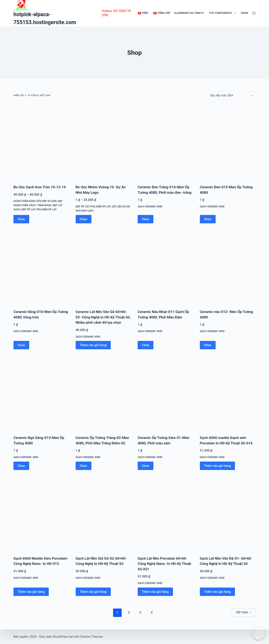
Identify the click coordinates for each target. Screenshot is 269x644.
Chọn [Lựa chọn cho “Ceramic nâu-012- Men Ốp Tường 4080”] (208, 345)
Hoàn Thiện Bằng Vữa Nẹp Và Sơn (35, 201)
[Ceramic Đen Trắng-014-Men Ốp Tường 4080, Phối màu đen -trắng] (166, 142)
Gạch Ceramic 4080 (150, 207)
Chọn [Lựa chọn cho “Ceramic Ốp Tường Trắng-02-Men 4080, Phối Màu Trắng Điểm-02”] (84, 466)
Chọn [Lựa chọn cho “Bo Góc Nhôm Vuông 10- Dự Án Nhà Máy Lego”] (84, 219)
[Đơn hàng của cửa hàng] (231, 96)
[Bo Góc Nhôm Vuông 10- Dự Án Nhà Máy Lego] (104, 142)
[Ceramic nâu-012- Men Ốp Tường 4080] (228, 267)
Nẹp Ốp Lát (28, 209)
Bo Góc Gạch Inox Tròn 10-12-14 (40, 187)
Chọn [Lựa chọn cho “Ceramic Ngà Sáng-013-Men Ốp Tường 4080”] (21, 466)
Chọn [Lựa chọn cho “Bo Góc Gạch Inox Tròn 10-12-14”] (21, 219)
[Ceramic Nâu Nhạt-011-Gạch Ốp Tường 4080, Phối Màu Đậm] (166, 267)
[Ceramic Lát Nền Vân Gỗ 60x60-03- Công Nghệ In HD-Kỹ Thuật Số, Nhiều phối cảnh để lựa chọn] (104, 267)
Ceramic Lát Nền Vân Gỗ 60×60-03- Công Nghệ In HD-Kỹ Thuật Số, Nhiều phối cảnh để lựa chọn (103, 317)
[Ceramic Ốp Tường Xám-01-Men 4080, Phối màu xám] (166, 393)
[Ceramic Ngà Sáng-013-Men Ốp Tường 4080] (41, 393)
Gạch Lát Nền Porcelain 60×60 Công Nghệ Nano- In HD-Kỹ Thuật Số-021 (164, 564)
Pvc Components (223, 13)
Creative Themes (91, 637)
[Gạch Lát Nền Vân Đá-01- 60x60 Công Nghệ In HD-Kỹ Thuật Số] (228, 513)
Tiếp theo (244, 613)
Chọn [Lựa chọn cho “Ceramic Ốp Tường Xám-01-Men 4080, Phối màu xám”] (146, 466)
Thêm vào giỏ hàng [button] (93, 345)
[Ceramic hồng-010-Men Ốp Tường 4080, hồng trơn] (41, 267)
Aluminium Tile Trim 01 (189, 13)
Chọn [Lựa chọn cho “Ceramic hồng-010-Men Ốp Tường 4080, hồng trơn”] (21, 345)
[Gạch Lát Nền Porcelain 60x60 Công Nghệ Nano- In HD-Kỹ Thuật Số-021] (166, 513)
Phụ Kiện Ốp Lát (47, 209)
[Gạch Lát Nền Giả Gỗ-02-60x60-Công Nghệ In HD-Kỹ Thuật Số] (104, 513)
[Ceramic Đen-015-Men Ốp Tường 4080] (228, 142)
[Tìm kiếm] (254, 13)
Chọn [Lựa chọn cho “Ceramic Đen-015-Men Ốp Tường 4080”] (208, 219)
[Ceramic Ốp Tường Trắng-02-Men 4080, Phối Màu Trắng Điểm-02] (104, 393)
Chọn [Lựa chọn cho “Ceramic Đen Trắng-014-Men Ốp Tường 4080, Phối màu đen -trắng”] (146, 219)
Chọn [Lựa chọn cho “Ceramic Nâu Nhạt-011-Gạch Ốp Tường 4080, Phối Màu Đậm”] (146, 345)
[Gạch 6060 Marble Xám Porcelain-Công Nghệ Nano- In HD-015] (41, 513)
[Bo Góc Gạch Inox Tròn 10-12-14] (41, 142)
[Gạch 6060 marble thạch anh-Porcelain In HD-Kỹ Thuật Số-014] (228, 393)
